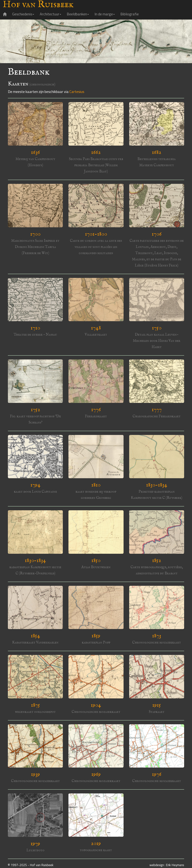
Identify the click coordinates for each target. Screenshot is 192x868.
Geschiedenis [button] (23, 14)
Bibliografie (130, 14)
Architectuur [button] (50, 14)
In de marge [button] (105, 14)
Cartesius (77, 92)
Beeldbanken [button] (78, 14)
